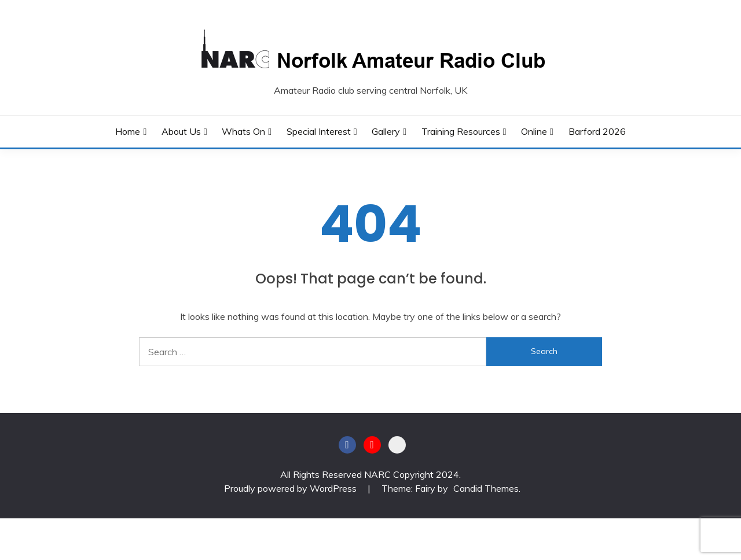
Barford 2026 (597, 131)
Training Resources (461, 131)
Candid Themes (486, 488)
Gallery (386, 131)
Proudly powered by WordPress (291, 488)
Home (128, 131)
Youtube (372, 445)
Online (534, 131)
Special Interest (319, 131)
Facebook (347, 445)
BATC (397, 445)
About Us (181, 131)
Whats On (243, 131)
